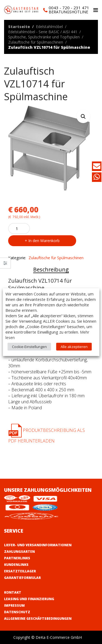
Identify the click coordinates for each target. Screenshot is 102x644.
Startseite (19, 27)
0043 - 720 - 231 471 (69, 8)
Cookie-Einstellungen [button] (29, 346)
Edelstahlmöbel (49, 27)
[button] (83, 116)
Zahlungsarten (19, 552)
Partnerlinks (17, 558)
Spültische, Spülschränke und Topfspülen (44, 37)
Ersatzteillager (20, 571)
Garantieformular (22, 578)
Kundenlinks (16, 565)
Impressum (14, 605)
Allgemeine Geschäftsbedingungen (38, 619)
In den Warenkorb (44, 241)
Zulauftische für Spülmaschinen (36, 42)
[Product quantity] (19, 228)
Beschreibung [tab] (51, 269)
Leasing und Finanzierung (29, 599)
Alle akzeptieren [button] (74, 346)
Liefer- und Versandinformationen (38, 545)
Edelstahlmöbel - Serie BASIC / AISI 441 (43, 32)
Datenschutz (17, 612)
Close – (5, 265)
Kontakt (13, 592)
